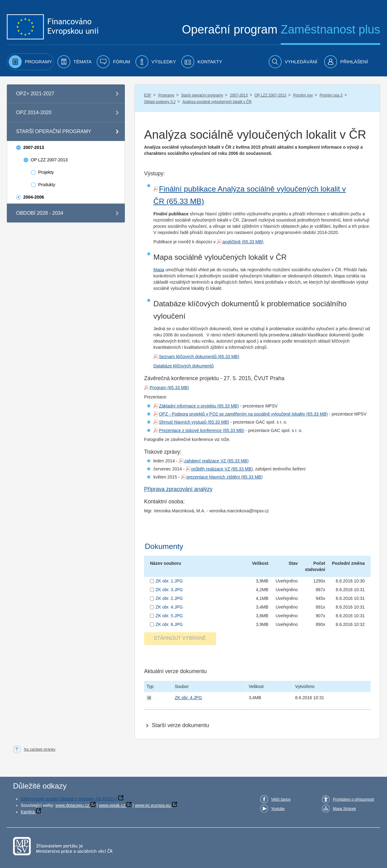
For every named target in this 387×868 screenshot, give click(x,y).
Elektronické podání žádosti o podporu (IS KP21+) (69, 799)
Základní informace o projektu (187, 406)
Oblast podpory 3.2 (160, 102)
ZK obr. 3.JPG (169, 590)
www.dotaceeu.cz (72, 805)
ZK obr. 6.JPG (169, 624)
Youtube (278, 809)
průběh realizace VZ (211, 469)
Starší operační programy (202, 95)
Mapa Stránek (344, 809)
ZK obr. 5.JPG (169, 616)
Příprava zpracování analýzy (178, 489)
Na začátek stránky (40, 749)
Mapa (159, 270)
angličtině (232, 242)
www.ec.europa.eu (153, 805)
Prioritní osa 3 (331, 95)
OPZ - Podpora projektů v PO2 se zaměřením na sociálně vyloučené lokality (232, 414)
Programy (166, 95)
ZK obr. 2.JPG (169, 598)
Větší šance (281, 799)
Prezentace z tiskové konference (190, 430)
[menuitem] (30, 62)
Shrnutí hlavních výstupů (183, 422)
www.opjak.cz (112, 805)
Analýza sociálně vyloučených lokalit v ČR (217, 102)
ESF (148, 95)
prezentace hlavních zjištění (213, 477)
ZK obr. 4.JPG (169, 607)
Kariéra (28, 812)
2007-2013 (239, 95)
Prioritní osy (303, 95)
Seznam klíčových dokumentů (188, 357)
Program (158, 388)
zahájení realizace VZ (205, 461)
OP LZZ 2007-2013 (270, 95)
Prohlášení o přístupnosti (353, 799)
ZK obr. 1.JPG (169, 581)
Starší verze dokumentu (180, 725)
